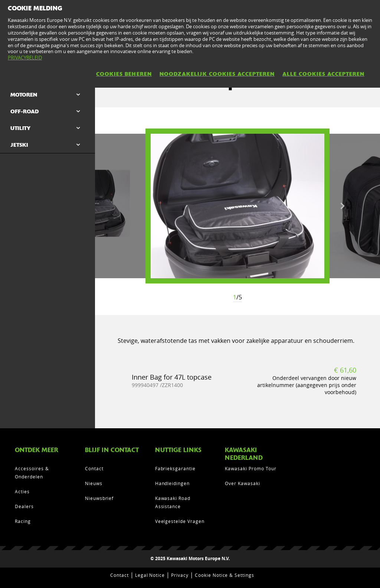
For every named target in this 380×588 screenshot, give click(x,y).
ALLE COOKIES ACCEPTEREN (323, 74)
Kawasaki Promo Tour (250, 468)
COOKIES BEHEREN (124, 74)
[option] (237, 206)
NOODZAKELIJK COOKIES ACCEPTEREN (217, 74)
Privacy (180, 575)
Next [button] (343, 206)
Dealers (24, 506)
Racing (23, 521)
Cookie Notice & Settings (225, 575)
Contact (94, 468)
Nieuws (94, 483)
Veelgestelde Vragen (180, 521)
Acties (22, 491)
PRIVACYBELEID (25, 58)
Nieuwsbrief (99, 498)
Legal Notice (150, 575)
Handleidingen (172, 483)
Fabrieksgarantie (175, 468)
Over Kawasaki (242, 483)
